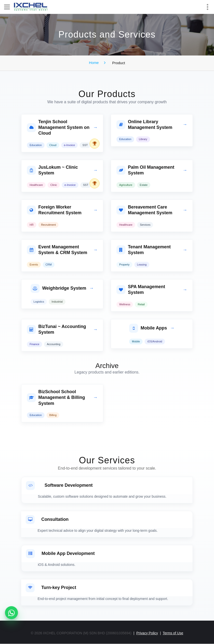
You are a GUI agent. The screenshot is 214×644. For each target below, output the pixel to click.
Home (94, 63)
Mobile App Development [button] (60, 554)
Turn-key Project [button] (51, 588)
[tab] (62, 133)
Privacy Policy (147, 633)
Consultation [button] (47, 520)
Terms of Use (173, 633)
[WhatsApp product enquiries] (11, 613)
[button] (62, 128)
